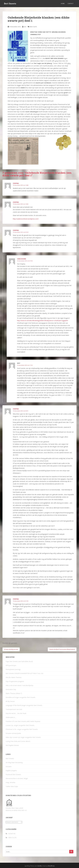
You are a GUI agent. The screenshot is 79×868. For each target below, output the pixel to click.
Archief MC (12, 834)
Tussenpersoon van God (14, 709)
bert (25, 27)
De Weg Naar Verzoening (14, 762)
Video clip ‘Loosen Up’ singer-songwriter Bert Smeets (23, 737)
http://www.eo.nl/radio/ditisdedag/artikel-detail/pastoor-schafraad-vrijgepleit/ (43, 321)
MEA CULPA (33, 27)
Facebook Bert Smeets (13, 774)
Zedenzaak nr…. (11, 717)
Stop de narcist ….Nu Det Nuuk (16, 713)
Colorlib (39, 866)
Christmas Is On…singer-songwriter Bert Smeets (22, 729)
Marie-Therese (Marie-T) (14, 693)
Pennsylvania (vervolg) (13, 669)
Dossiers (9, 766)
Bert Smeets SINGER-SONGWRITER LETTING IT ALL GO (24, 673)
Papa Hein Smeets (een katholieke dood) (19, 661)
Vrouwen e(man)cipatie (13, 733)
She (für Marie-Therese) (14, 677)
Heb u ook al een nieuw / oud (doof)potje (19, 685)
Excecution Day (11, 689)
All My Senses (10, 701)
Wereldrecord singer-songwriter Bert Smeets (21, 697)
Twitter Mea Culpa (12, 786)
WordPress (51, 866)
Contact (71, 4)
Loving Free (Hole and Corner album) (18, 741)
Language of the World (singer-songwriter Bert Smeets (24, 705)
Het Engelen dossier (12, 745)
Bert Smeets (10, 4)
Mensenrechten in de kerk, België (17, 778)
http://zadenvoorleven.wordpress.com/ (26, 219)
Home (63, 4)
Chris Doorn (21, 259)
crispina (16, 183)
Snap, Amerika (10, 782)
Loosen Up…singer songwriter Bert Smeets (20, 725)
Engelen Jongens (11, 770)
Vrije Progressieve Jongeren (15, 681)
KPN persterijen (11, 665)
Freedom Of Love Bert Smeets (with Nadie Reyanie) (23, 721)
